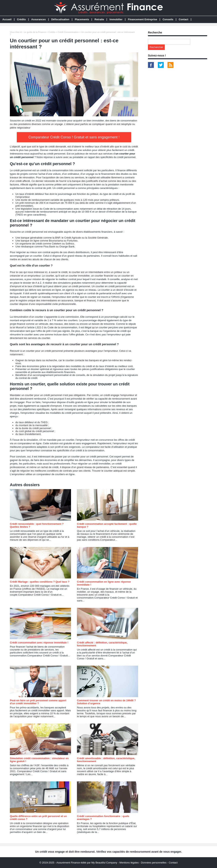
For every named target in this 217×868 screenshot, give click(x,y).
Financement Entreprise (142, 19)
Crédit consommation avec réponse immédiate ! (39, 643)
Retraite (99, 19)
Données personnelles (154, 863)
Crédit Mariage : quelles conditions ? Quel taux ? (40, 582)
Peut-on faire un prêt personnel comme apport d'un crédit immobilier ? (38, 702)
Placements (82, 19)
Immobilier (116, 19)
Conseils (168, 19)
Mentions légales (129, 863)
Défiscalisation (60, 19)
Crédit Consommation (68, 32)
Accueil (7, 19)
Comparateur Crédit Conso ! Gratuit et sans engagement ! (74, 137)
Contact (183, 19)
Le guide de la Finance (35, 32)
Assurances (38, 19)
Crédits (21, 19)
